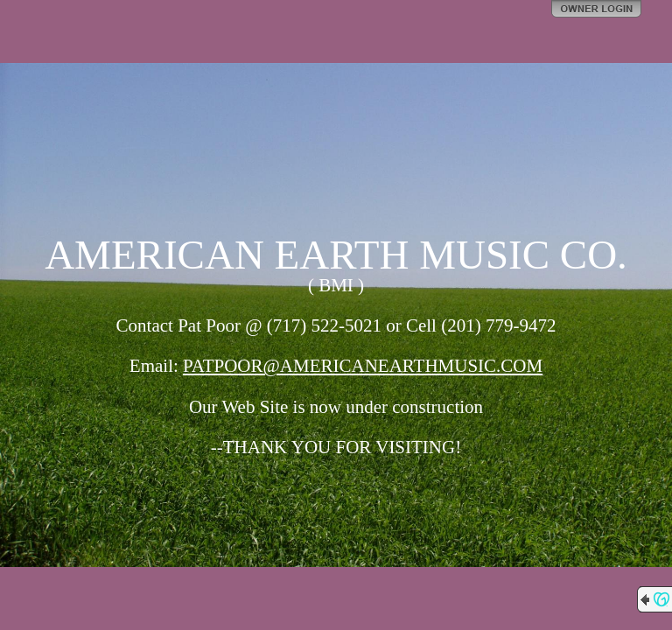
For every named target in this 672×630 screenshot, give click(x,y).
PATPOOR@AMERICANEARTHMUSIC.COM (363, 366)
